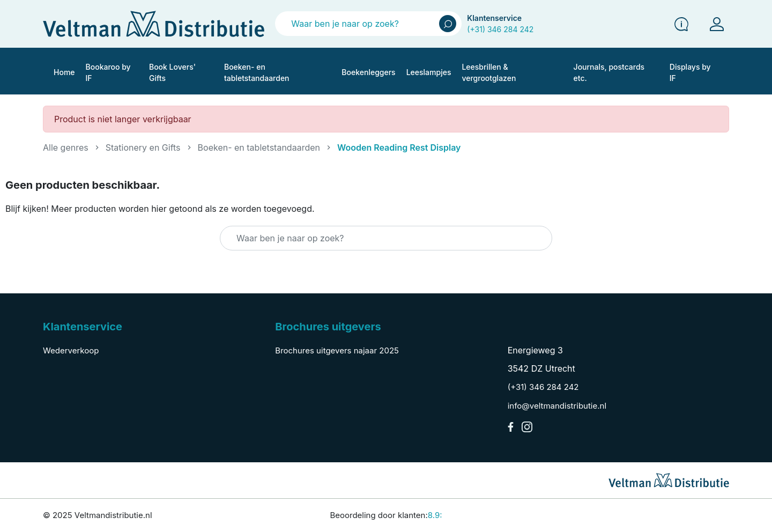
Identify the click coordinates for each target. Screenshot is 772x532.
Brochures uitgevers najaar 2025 (337, 350)
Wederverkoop (71, 350)
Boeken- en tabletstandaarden (259, 147)
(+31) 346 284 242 (500, 29)
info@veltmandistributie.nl (557, 406)
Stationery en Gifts (143, 147)
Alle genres (66, 147)
